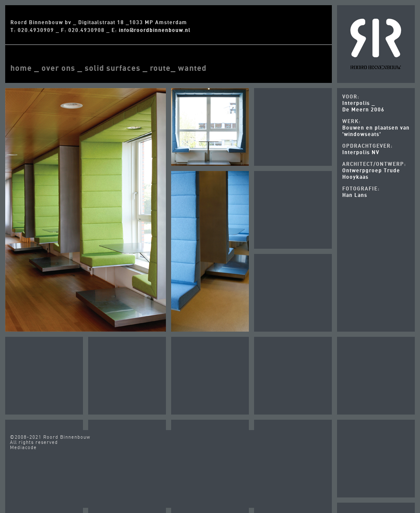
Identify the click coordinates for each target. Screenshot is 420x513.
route (160, 68)
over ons (58, 68)
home (21, 68)
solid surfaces (113, 68)
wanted (192, 68)
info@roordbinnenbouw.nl (155, 30)
